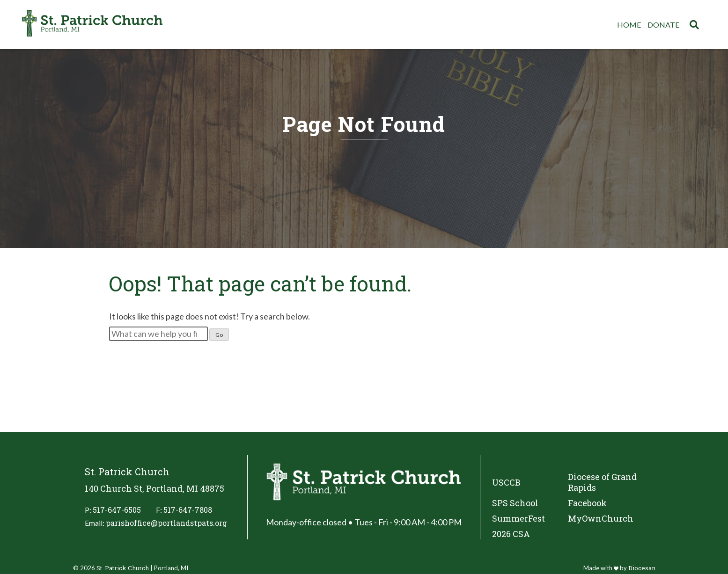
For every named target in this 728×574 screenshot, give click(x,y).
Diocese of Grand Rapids (602, 482)
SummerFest (518, 519)
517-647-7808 (188, 510)
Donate (663, 25)
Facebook (587, 503)
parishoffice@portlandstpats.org (166, 523)
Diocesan (642, 568)
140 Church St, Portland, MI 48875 (154, 489)
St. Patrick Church (123, 568)
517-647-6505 (117, 510)
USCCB (506, 482)
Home (629, 25)
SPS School (515, 503)
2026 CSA (511, 534)
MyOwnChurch (601, 519)
